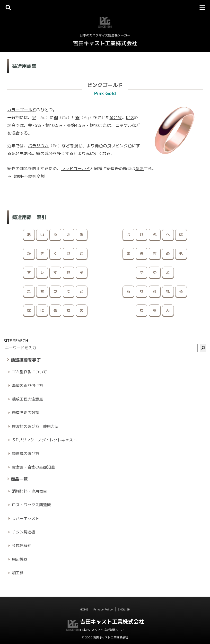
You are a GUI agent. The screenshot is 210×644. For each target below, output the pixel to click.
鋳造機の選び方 (26, 453)
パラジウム (38, 146)
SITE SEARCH (16, 341)
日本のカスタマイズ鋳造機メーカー (103, 630)
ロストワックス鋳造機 (31, 505)
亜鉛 (71, 125)
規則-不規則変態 (29, 176)
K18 (130, 117)
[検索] (203, 348)
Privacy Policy (103, 609)
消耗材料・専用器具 (29, 491)
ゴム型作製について (29, 372)
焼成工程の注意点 (27, 399)
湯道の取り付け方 (27, 385)
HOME (84, 609)
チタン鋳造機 (24, 532)
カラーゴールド (22, 110)
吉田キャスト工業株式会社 (105, 43)
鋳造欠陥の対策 (26, 413)
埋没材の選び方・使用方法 (35, 426)
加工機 (18, 573)
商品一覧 (19, 479)
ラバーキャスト (26, 518)
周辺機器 (20, 559)
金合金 (116, 117)
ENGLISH (124, 609)
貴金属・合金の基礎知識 (33, 467)
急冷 (140, 169)
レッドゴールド (75, 169)
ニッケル (124, 125)
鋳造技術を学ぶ (26, 360)
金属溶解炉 (22, 546)
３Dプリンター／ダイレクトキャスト (44, 440)
